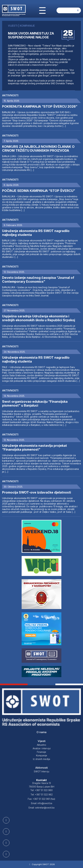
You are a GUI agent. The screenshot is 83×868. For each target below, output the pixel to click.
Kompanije (42, 755)
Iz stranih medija (41, 759)
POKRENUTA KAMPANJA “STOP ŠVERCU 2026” (40, 106)
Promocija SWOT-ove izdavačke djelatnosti (37, 492)
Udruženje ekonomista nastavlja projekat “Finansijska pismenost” (35, 448)
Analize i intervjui (42, 748)
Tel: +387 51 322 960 (41, 790)
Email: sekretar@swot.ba (41, 808)
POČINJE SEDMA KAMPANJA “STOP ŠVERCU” (39, 191)
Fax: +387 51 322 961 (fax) (41, 799)
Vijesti (42, 741)
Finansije (41, 752)
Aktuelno (41, 745)
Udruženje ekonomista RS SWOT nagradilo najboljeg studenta (36, 233)
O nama (41, 732)
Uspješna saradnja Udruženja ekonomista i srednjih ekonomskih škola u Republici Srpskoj (39, 318)
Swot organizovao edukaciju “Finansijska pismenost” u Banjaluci (35, 404)
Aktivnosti (10, 95)
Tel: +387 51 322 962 (42, 795)
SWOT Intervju (41, 771)
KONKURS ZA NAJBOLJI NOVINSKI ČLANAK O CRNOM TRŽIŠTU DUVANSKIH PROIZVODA (38, 149)
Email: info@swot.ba (42, 803)
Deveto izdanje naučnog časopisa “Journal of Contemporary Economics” (38, 280)
